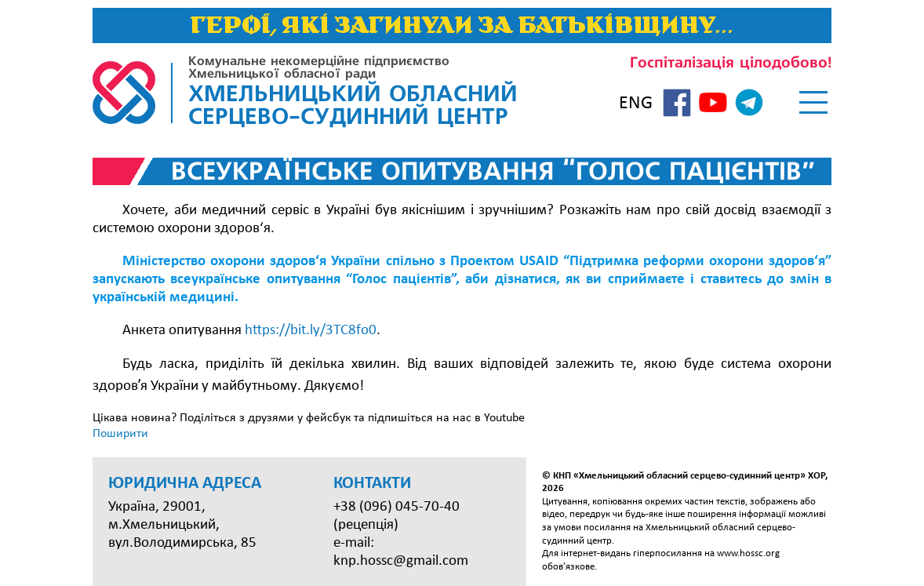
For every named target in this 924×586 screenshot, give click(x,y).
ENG (636, 104)
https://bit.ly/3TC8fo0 (311, 331)
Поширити (120, 434)
